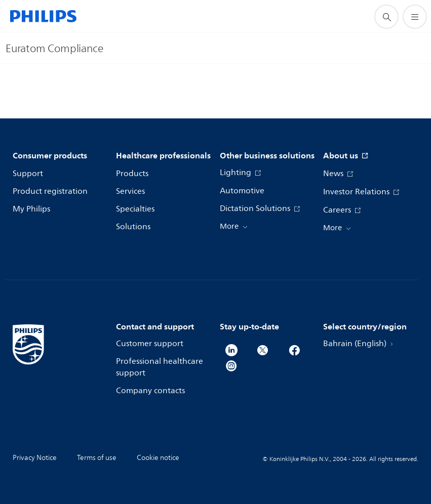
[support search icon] (386, 17)
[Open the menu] (415, 17)
